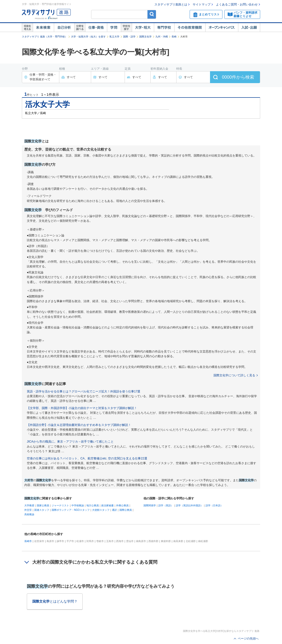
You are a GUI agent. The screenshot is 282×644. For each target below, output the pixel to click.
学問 (114, 28)
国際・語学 (129, 37)
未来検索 (43, 28)
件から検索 (238, 77)
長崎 (174, 37)
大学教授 (29, 505)
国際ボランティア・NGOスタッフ (71, 510)
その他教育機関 (190, 28)
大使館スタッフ (101, 510)
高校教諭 (29, 514)
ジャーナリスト (60, 505)
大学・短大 (143, 28)
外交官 (28, 510)
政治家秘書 (107, 505)
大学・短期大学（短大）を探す (88, 37)
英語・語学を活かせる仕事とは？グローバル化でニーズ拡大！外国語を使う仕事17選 (84, 391)
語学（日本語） (214, 505)
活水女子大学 (47, 104)
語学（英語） (166, 505)
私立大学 (114, 37)
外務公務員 (122, 505)
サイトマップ (202, 4)
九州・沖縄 (162, 37)
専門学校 (164, 28)
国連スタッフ (42, 510)
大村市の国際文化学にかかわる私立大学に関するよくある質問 (95, 562)
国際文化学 (145, 37)
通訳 (114, 510)
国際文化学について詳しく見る (234, 375)
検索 (152, 14)
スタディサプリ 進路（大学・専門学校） (45, 37)
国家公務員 (43, 505)
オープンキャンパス (222, 28)
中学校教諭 (78, 505)
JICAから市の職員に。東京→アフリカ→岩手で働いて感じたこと (70, 442)
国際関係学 (150, 505)
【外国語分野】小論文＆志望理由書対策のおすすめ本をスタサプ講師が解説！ (79, 425)
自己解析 (64, 28)
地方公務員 (93, 505)
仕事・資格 (96, 28)
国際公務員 (126, 510)
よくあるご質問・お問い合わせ (237, 4)
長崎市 (28, 541)
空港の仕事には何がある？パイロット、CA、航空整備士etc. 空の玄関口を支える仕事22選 (87, 458)
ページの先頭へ (248, 639)
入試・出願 (249, 28)
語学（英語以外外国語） (189, 505)
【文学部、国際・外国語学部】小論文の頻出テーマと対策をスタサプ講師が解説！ (82, 408)
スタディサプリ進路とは (171, 4)
